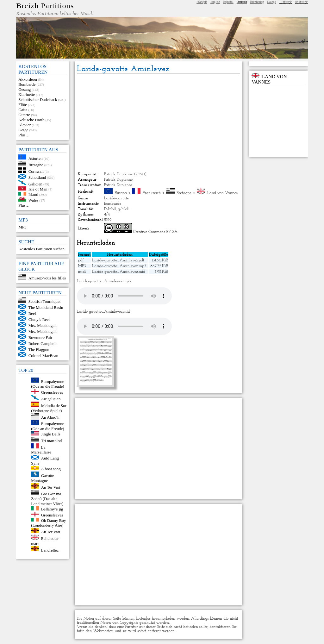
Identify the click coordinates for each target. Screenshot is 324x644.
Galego (272, 2)
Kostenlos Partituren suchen (41, 249)
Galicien (35, 184)
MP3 (22, 227)
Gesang (25, 89)
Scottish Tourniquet (45, 301)
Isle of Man (38, 189)
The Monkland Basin (46, 307)
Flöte (23, 105)
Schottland (37, 177)
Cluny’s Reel (39, 319)
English (215, 2)
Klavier (25, 125)
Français (202, 2)
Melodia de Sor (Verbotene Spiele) (49, 408)
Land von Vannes (222, 193)
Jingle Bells (51, 434)
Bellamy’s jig (52, 509)
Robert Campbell (43, 344)
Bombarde (27, 84)
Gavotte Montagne (43, 478)
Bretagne (36, 165)
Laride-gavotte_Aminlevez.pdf (118, 260)
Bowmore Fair (40, 338)
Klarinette (27, 94)
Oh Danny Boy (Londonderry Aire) (48, 523)
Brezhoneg (257, 2)
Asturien (36, 158)
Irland (33, 194)
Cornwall (36, 171)
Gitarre (24, 115)
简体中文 (302, 2)
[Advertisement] (159, 123)
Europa (121, 193)
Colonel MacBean (43, 356)
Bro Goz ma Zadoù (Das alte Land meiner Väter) (47, 499)
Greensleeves (52, 392)
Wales (33, 200)
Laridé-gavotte (117, 198)
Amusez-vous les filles (47, 278)
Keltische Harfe (31, 120)
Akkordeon (28, 79)
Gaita (23, 110)
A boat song (51, 469)
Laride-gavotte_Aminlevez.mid (119, 272)
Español (228, 2)
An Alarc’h (50, 417)
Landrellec (50, 550)
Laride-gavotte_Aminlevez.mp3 (119, 266)
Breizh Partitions (45, 6)
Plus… (24, 135)
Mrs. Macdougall (43, 325)
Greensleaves (52, 515)
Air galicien (51, 399)
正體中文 (286, 2)
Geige (23, 130)
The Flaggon (39, 350)
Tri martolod (52, 441)
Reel (32, 313)
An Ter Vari (51, 487)
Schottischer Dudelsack (38, 100)
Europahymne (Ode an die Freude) (47, 384)
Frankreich (152, 193)
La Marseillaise (41, 450)
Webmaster (103, 631)
